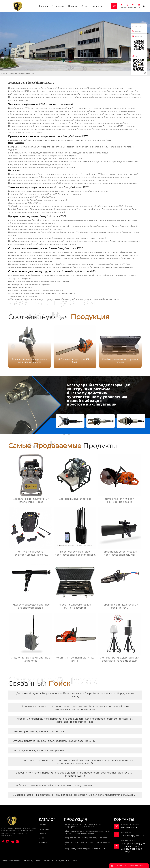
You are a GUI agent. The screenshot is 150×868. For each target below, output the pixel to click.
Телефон (136, 31)
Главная (4, 74)
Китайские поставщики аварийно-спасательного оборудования (52, 785)
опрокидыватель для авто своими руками (39, 750)
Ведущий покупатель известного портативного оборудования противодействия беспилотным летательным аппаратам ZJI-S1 (75, 762)
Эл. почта (137, 27)
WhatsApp (137, 36)
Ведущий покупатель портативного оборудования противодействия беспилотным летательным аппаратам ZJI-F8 (75, 774)
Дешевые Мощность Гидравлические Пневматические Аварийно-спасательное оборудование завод (75, 695)
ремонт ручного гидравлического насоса (38, 731)
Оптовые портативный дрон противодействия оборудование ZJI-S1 (54, 741)
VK (135, 56)
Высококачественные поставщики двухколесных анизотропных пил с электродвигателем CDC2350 (74, 795)
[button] (137, 347)
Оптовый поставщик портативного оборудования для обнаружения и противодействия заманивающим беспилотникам (75, 708)
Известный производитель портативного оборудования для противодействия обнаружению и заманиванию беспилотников (75, 720)
